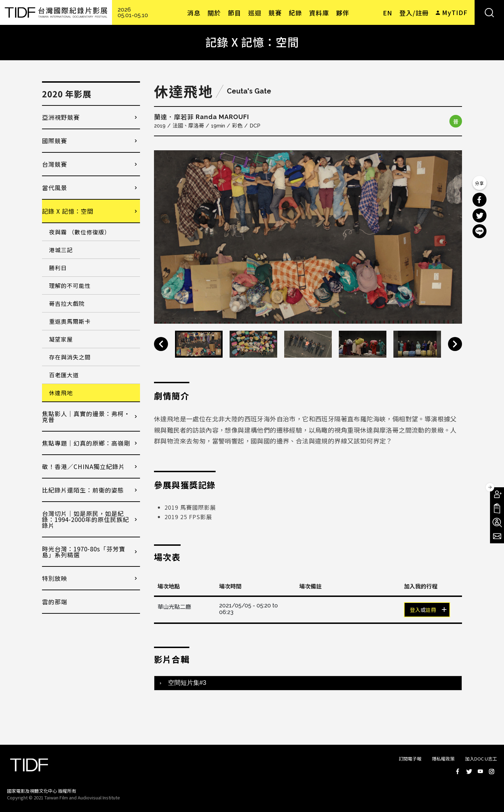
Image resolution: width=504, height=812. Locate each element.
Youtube (480, 771)
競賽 (275, 13)
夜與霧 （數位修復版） (80, 232)
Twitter (469, 771)
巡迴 (255, 13)
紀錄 (295, 13)
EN (388, 13)
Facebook (458, 771)
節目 (234, 13)
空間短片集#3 (187, 683)
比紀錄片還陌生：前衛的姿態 (83, 490)
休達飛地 (61, 393)
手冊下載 (497, 508)
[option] (308, 237)
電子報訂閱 (497, 536)
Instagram (491, 771)
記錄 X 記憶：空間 (68, 211)
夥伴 (343, 13)
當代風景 (55, 188)
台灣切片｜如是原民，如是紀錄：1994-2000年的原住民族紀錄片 (86, 519)
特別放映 (55, 578)
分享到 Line (479, 231)
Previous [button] (161, 344)
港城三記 (61, 250)
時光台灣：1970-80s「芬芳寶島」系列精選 (84, 552)
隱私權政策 (443, 759)
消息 (194, 13)
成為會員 (497, 494)
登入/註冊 (414, 13)
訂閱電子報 (410, 759)
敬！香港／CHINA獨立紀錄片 (83, 466)
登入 (415, 610)
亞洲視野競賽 (61, 117)
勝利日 (58, 268)
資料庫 (319, 13)
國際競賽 (55, 141)
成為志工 (497, 522)
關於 (214, 13)
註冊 (431, 610)
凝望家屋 (61, 339)
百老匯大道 (64, 375)
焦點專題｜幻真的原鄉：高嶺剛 (86, 443)
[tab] (308, 683)
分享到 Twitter (479, 215)
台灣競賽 (55, 164)
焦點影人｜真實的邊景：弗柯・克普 (86, 417)
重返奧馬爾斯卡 (70, 321)
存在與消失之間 (70, 357)
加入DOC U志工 (481, 759)
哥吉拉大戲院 (67, 303)
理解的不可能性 (70, 285)
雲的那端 (55, 602)
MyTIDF (455, 12)
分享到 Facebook (479, 200)
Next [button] (455, 344)
